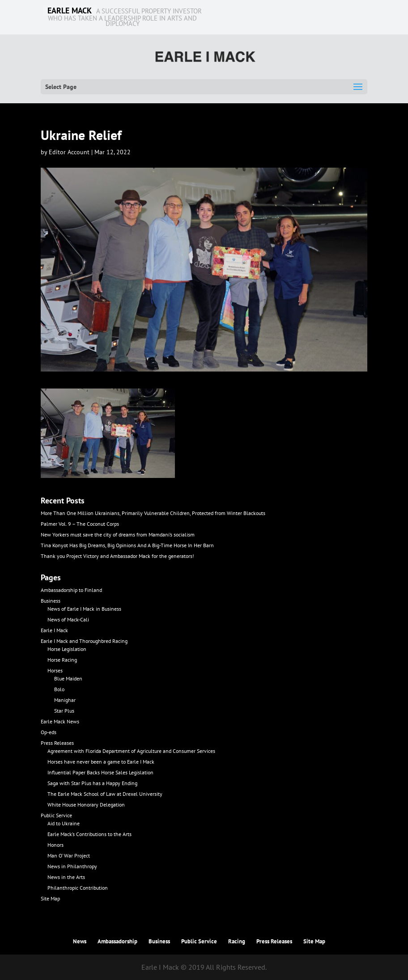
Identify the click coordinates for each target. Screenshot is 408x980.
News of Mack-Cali (68, 619)
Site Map (50, 898)
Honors (55, 845)
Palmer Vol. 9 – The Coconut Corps (80, 524)
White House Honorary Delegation (86, 805)
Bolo (59, 689)
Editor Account (69, 152)
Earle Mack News (60, 721)
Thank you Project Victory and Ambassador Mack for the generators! (117, 556)
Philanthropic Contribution (78, 888)
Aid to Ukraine (64, 823)
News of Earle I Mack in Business (84, 609)
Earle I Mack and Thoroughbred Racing (84, 641)
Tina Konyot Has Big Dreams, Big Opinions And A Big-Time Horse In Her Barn (127, 545)
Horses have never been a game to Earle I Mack (101, 762)
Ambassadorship (117, 941)
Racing (237, 941)
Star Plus (64, 711)
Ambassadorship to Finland (71, 590)
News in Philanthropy (72, 866)
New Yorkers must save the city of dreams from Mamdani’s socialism (118, 534)
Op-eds (49, 732)
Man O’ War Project (69, 855)
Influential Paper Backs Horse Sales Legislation (100, 772)
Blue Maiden (68, 678)
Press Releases (57, 743)
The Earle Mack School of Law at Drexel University (105, 794)
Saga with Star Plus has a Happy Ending (92, 783)
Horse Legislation (67, 649)
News (80, 941)
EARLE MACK (70, 11)
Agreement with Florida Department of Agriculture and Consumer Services (131, 751)
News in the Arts (66, 877)
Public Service (56, 815)
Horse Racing (62, 660)
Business (51, 601)
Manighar (65, 700)
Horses (55, 670)
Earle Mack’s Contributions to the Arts (89, 834)
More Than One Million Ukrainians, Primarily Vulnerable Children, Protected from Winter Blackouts (153, 513)
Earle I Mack (54, 630)
